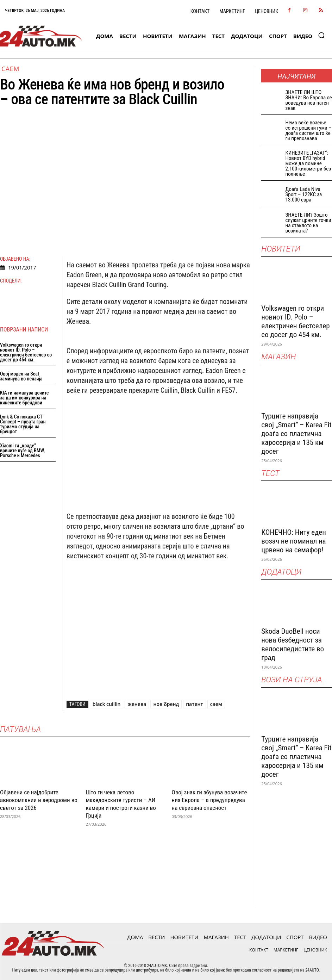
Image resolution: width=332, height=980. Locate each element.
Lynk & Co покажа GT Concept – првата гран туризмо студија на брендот (23, 424)
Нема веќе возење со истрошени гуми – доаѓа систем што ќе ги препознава (309, 131)
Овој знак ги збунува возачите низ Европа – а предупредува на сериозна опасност (209, 800)
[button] (321, 35)
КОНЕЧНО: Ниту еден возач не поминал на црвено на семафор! (293, 541)
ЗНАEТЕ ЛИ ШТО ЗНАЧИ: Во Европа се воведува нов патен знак (309, 100)
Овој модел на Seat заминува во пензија (21, 376)
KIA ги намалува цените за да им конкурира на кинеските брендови (24, 398)
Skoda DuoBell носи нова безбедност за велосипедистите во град (293, 644)
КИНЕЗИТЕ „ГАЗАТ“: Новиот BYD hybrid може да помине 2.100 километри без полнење (308, 163)
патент (195, 704)
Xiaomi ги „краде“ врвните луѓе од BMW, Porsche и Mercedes (22, 451)
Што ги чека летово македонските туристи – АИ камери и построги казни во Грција (121, 804)
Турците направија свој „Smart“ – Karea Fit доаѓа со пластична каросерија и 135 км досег (296, 434)
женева (137, 704)
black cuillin (107, 704)
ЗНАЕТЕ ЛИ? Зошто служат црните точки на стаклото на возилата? (308, 223)
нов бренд (166, 704)
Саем (10, 69)
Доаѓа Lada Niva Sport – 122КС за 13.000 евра (304, 194)
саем (216, 704)
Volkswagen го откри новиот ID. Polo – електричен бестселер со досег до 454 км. (26, 352)
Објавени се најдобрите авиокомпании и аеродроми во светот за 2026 (39, 800)
